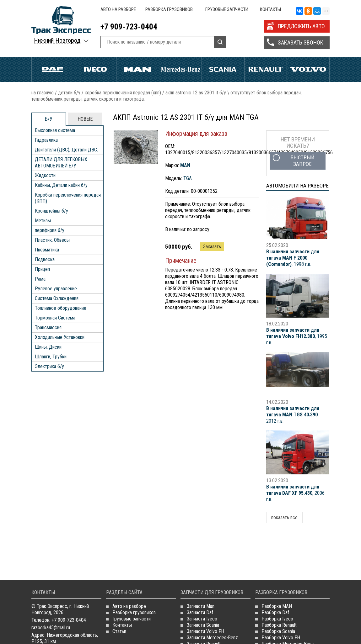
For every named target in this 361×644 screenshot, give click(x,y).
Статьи (119, 631)
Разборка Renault (279, 625)
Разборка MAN (277, 606)
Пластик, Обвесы (52, 240)
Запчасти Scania (203, 625)
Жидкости (45, 175)
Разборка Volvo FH (281, 638)
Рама (40, 279)
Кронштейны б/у (51, 211)
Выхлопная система (55, 130)
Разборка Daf (275, 612)
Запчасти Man (201, 606)
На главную (43, 93)
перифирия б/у (50, 230)
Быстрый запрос (302, 161)
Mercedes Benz (180, 69)
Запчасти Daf (200, 612)
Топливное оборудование (61, 308)
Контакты (270, 9)
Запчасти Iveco (202, 619)
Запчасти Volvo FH (205, 631)
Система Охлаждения (57, 298)
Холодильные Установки (60, 337)
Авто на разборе (118, 9)
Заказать (212, 247)
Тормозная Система (55, 318)
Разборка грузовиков (169, 9)
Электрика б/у (49, 366)
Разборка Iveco (277, 619)
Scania (223, 69)
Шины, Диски (48, 347)
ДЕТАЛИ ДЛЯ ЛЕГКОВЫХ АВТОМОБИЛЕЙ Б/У (61, 163)
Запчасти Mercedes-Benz (212, 638)
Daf (53, 69)
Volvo (308, 69)
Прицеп (42, 269)
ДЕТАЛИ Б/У (69, 93)
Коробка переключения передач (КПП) (123, 93)
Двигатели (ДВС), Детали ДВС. (66, 150)
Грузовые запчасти (227, 9)
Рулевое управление (56, 289)
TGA (188, 178)
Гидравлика (46, 140)
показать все (284, 517)
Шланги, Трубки (51, 357)
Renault (266, 69)
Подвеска (45, 259)
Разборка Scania (278, 631)
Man (138, 69)
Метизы (43, 221)
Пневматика (47, 250)
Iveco (95, 69)
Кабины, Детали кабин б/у (61, 185)
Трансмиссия (48, 327)
